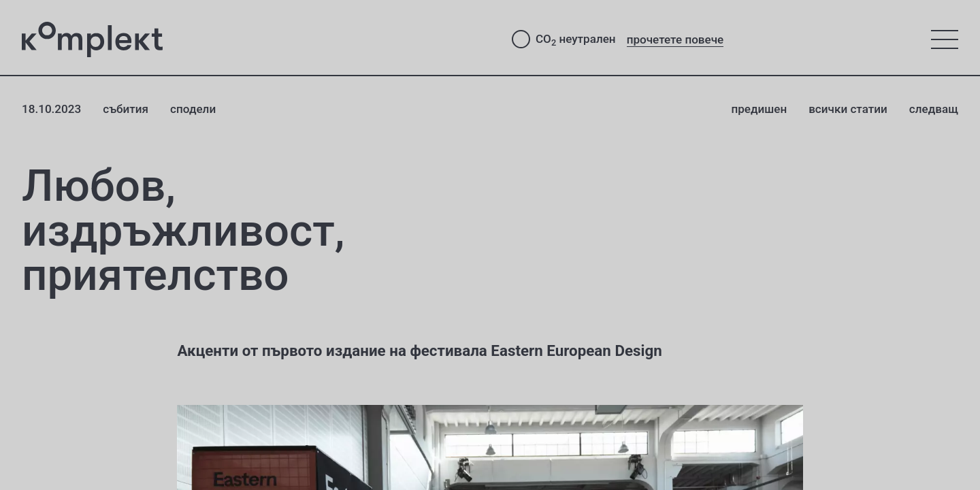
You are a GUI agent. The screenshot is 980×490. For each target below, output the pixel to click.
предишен (759, 109)
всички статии (848, 109)
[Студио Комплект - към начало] (256, 39)
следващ (934, 109)
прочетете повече (675, 39)
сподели (193, 109)
